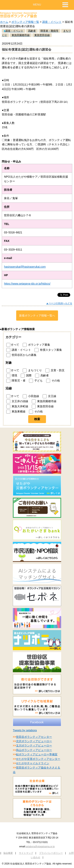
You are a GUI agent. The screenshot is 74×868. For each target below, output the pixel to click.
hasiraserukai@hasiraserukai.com (25, 267)
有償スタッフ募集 (48, 350)
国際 (26, 376)
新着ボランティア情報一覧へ (37, 316)
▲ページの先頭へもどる (59, 303)
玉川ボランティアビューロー (34, 745)
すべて (13, 345)
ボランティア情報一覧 (25, 22)
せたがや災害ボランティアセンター (38, 759)
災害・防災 (55, 370)
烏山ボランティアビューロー (34, 750)
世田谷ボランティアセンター (34, 737)
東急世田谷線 (43, 407)
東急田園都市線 (44, 401)
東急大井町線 (17, 407)
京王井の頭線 (17, 401)
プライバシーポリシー (51, 853)
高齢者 (42, 376)
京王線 (49, 396)
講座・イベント (52, 22)
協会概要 (8, 853)
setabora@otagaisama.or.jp (40, 847)
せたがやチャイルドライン (33, 763)
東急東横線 (16, 412)
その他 (53, 381)
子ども (36, 381)
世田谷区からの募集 (21, 355)
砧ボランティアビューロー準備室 (37, 754)
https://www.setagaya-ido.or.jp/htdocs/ (27, 284)
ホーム (4, 22)
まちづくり (32, 370)
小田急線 (31, 396)
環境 (12, 376)
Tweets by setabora (25, 730)
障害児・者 (16, 381)
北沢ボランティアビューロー (34, 741)
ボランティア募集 (36, 345)
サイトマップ (26, 853)
